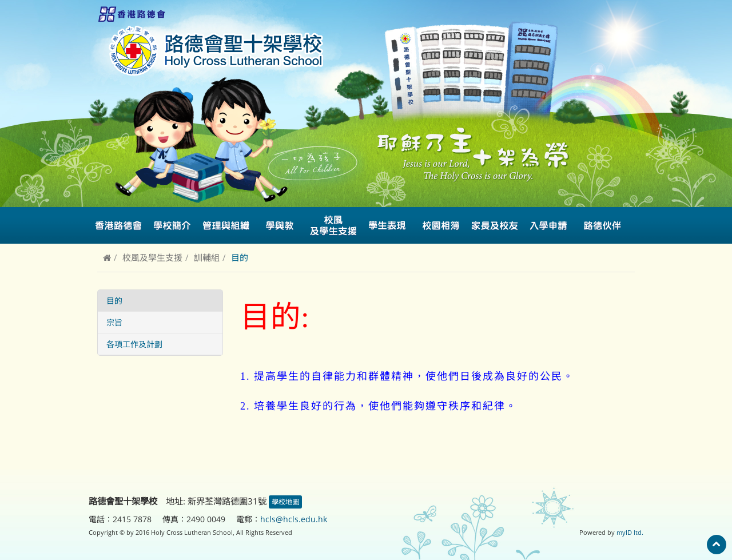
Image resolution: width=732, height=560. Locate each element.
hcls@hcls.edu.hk (294, 519)
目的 (114, 301)
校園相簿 (441, 225)
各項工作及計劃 (134, 344)
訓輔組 (207, 257)
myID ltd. (630, 532)
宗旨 (114, 322)
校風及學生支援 (152, 257)
